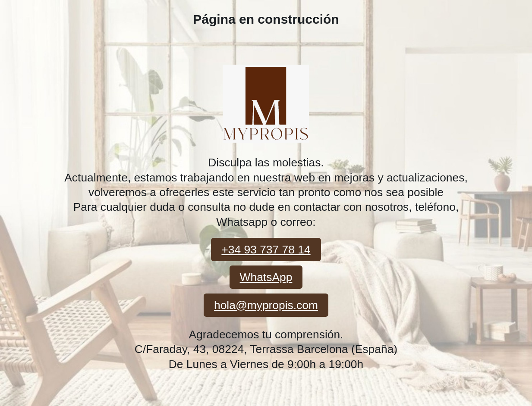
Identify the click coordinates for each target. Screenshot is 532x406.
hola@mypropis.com (266, 305)
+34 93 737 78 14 (266, 250)
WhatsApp (266, 277)
